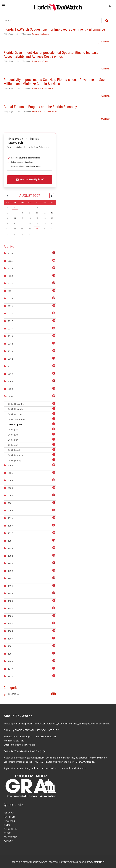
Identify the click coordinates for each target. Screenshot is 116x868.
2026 (10, 253)
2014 (10, 344)
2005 (10, 473)
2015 (10, 336)
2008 (10, 389)
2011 (10, 366)
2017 (10, 321)
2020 (10, 298)
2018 (10, 314)
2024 (10, 268)
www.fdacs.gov (88, 762)
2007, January (32, 460)
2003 (10, 488)
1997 (10, 533)
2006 (10, 465)
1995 (10, 548)
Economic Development (48, 111)
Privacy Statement (95, 862)
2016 (10, 329)
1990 (10, 586)
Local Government (46, 88)
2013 (10, 351)
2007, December (32, 404)
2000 (10, 511)
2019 (10, 306)
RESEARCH (9, 813)
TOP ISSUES (10, 817)
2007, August (32, 424)
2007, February (32, 455)
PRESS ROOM (10, 829)
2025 (10, 261)
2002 (10, 496)
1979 (10, 669)
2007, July (32, 429)
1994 (10, 556)
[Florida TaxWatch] (58, 6)
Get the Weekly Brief (30, 180)
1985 (10, 624)
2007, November (32, 409)
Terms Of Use (77, 862)
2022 (10, 283)
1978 (10, 676)
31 (15, 207)
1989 (10, 593)
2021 (10, 291)
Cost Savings (44, 34)
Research (35, 34)
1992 (10, 571)
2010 (10, 374)
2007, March (32, 450)
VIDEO (7, 825)
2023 (10, 276)
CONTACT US (10, 837)
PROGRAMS (10, 821)
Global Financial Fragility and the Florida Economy (40, 107)
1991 (10, 578)
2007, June (32, 434)
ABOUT (7, 833)
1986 (10, 616)
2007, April (32, 445)
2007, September (32, 419)
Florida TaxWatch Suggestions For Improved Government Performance (54, 29)
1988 (10, 601)
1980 (10, 661)
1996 (10, 541)
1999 (10, 518)
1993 (10, 563)
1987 (10, 609)
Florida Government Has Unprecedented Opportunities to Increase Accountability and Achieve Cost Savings (51, 55)
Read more (105, 42)
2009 (10, 381)
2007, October (32, 414)
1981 (10, 654)
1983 (10, 639)
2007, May (32, 439)
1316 (53, 694)
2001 (10, 503)
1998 (10, 526)
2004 (10, 480)
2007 (11, 396)
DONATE (8, 841)
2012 (10, 359)
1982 (10, 646)
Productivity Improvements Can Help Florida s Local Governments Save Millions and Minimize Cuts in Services (55, 82)
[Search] (50, 20)
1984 (10, 631)
